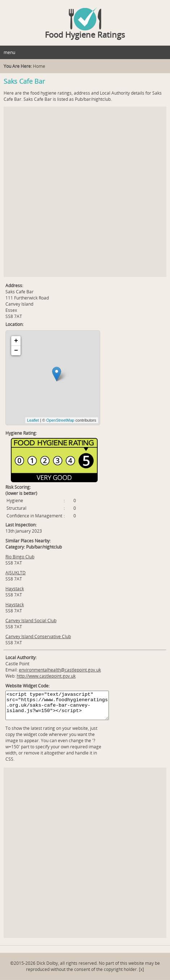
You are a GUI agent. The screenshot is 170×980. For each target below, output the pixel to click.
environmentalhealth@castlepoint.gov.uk (60, 670)
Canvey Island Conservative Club (38, 636)
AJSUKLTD (16, 573)
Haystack (15, 589)
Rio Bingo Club (20, 557)
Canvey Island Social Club (31, 621)
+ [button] (16, 341)
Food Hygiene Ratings (85, 34)
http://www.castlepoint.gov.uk (46, 676)
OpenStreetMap (60, 420)
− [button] (16, 351)
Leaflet (33, 420)
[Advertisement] (85, 192)
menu (9, 52)
